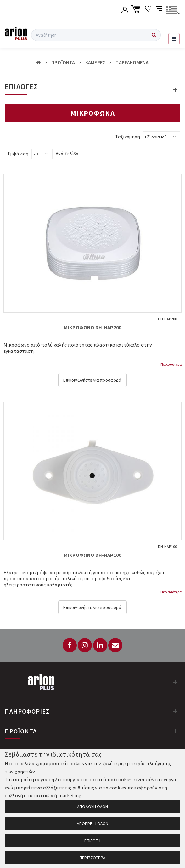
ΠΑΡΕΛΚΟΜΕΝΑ (132, 62)
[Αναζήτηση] (154, 35)
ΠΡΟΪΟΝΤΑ (63, 62)
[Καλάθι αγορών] (137, 11)
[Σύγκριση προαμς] (160, 11)
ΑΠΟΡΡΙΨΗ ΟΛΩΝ (92, 824)
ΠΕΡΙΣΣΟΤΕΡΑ (92, 858)
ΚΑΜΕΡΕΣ (95, 62)
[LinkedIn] (100, 645)
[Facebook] (70, 645)
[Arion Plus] (16, 35)
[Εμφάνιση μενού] (174, 39)
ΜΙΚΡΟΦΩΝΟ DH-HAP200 (92, 327)
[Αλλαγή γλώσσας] (173, 11)
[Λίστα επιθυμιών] (148, 11)
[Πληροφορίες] (176, 711)
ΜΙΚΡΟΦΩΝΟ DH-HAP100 (92, 555)
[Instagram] (85, 645)
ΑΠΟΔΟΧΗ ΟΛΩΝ (92, 807)
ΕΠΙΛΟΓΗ (92, 841)
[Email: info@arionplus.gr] (115, 645)
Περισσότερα (171, 364)
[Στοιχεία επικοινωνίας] (176, 682)
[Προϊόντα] (176, 731)
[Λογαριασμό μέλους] (125, 11)
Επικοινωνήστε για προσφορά (92, 380)
